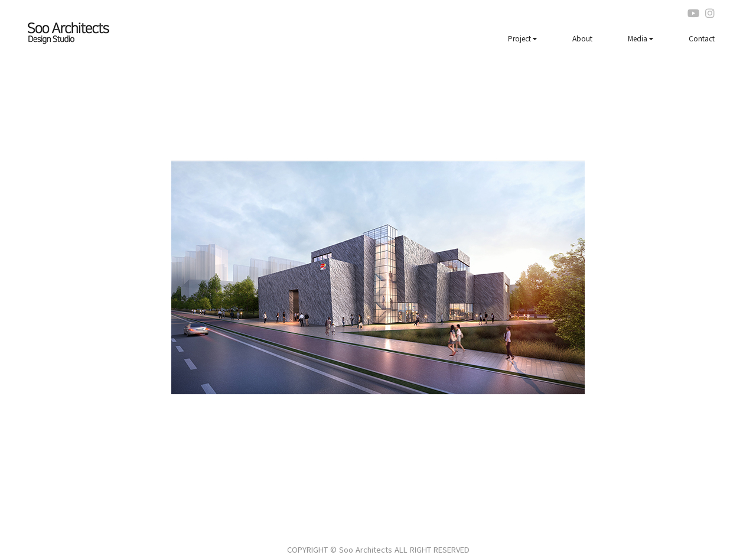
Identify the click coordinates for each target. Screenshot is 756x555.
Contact (702, 38)
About (582, 38)
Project (522, 38)
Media (641, 38)
